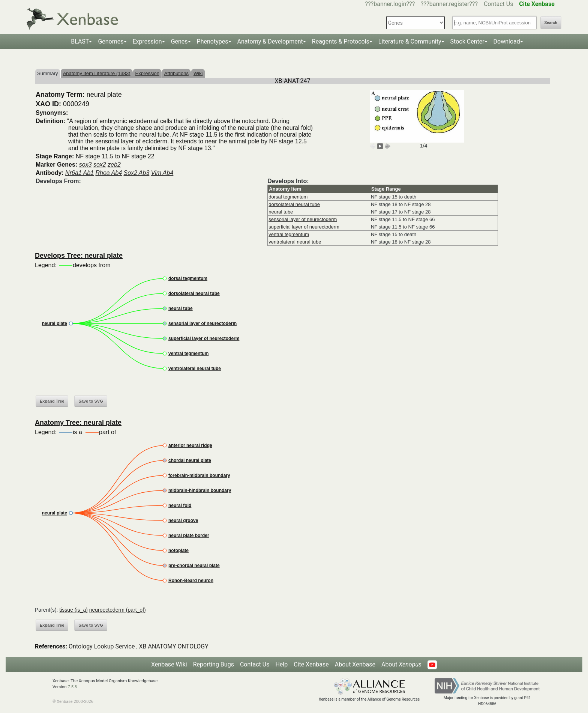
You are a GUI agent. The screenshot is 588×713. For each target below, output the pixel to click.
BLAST (80, 41)
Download (507, 41)
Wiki (198, 73)
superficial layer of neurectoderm (304, 227)
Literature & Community (410, 41)
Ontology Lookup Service (102, 646)
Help (281, 664)
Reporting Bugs (214, 664)
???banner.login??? (390, 4)
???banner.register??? (449, 4)
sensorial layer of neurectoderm (303, 219)
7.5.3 (72, 687)
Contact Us (499, 4)
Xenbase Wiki (169, 664)
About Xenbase (355, 664)
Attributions (176, 73)
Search (551, 23)
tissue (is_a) (73, 610)
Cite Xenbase (311, 664)
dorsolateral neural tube (294, 204)
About (401, 664)
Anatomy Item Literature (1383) (97, 73)
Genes (179, 41)
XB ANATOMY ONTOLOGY (174, 646)
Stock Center (467, 41)
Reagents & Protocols (341, 41)
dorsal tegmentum (288, 197)
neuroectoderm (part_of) (118, 610)
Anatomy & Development (270, 41)
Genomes (111, 41)
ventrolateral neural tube (295, 242)
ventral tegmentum (289, 234)
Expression (147, 41)
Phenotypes (213, 41)
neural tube (281, 212)
